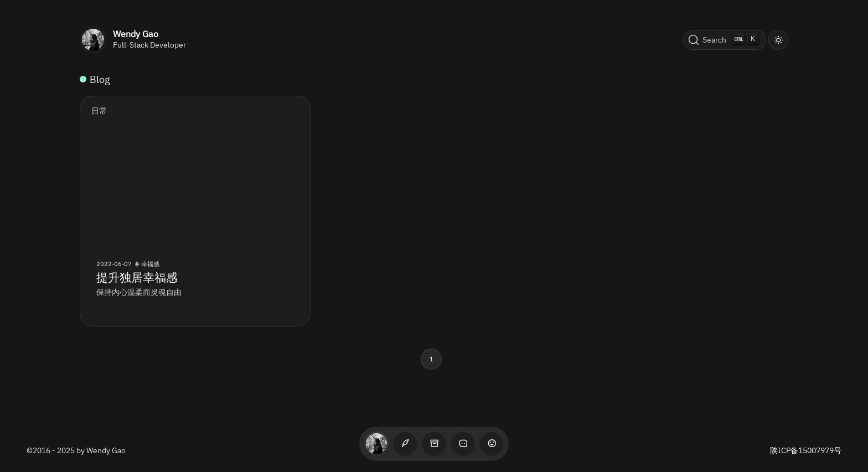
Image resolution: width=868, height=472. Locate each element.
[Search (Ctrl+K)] (725, 40)
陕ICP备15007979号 (806, 450)
